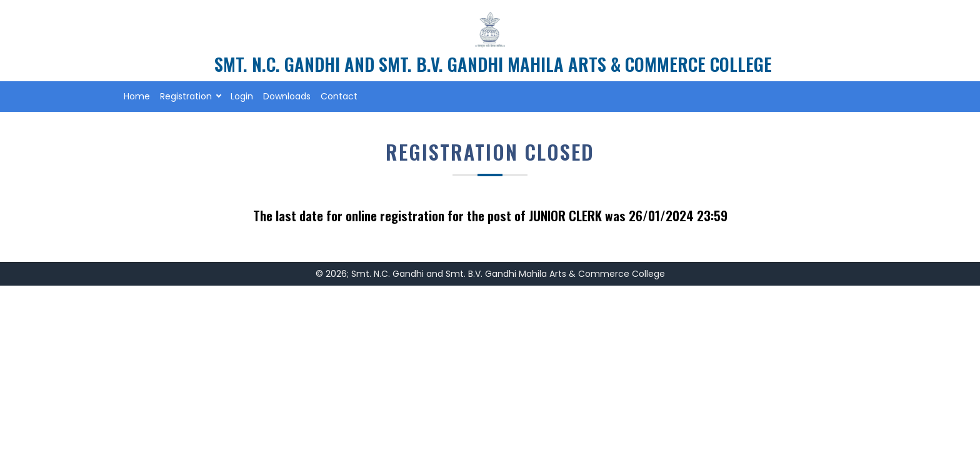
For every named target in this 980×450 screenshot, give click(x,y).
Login (242, 96)
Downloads (287, 96)
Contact (339, 96)
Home (137, 96)
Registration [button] (187, 96)
